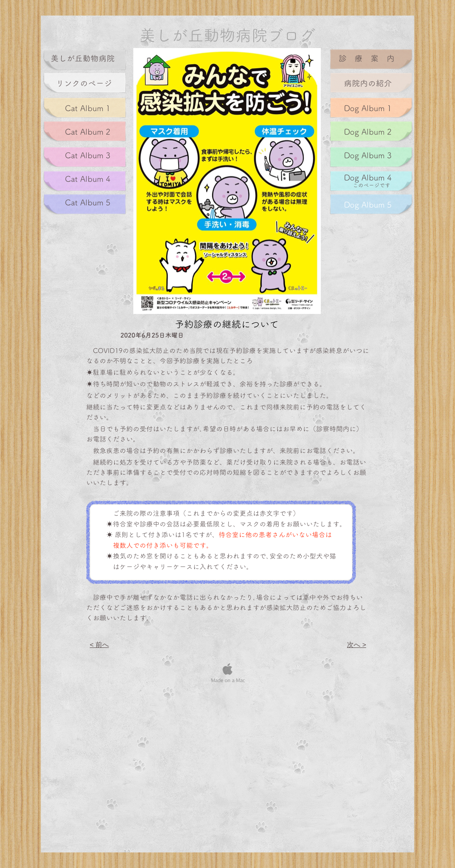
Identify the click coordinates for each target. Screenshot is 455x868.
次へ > (357, 645)
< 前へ (99, 645)
